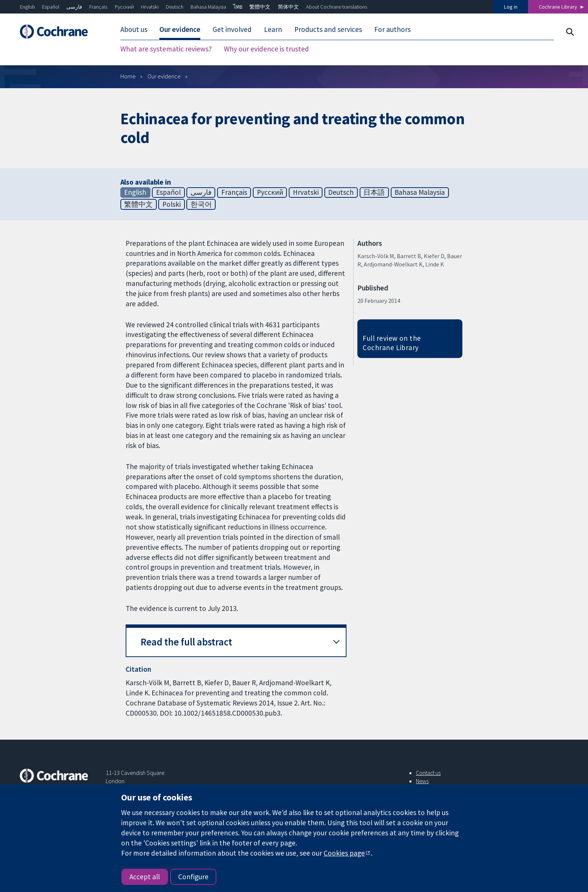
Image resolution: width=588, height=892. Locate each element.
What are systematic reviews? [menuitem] (166, 49)
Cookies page (344, 853)
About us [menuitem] (134, 29)
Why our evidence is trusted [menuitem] (266, 49)
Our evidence (164, 76)
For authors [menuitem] (392, 29)
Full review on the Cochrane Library (392, 343)
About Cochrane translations (337, 7)
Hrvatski (150, 7)
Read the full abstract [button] (186, 642)
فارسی (74, 7)
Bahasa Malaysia (208, 7)
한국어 (201, 204)
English (27, 7)
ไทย (238, 7)
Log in (511, 7)
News (422, 781)
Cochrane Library (558, 7)
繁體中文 (260, 7)
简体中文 (288, 7)
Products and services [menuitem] (328, 29)
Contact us (428, 773)
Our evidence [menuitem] (180, 29)
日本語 (374, 192)
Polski (172, 204)
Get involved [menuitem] (232, 29)
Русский (124, 7)
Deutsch (175, 7)
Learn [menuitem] (273, 29)
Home (128, 76)
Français (98, 7)
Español (51, 7)
